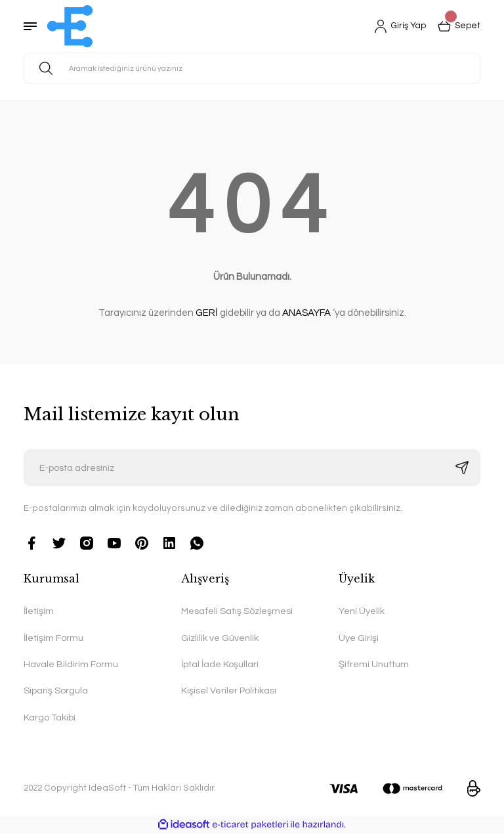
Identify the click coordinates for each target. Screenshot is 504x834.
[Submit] (462, 468)
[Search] (252, 68)
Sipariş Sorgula (56, 691)
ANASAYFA (306, 313)
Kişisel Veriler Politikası (229, 691)
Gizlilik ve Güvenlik (220, 638)
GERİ (207, 313)
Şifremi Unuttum (374, 664)
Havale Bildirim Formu (71, 664)
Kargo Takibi (50, 717)
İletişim (39, 611)
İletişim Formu (53, 638)
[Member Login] (398, 26)
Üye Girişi (359, 638)
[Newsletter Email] (252, 468)
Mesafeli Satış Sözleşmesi (237, 611)
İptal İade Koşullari (220, 664)
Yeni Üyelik (362, 611)
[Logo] (70, 26)
